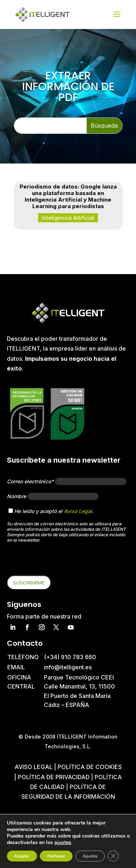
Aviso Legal (78, 511)
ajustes (63, 843)
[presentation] (62, 561)
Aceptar (22, 856)
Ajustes (90, 856)
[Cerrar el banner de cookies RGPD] (113, 856)
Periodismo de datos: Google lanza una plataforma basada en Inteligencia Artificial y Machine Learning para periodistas (68, 196)
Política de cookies (90, 767)
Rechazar (56, 856)
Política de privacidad (54, 777)
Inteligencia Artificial (68, 218)
